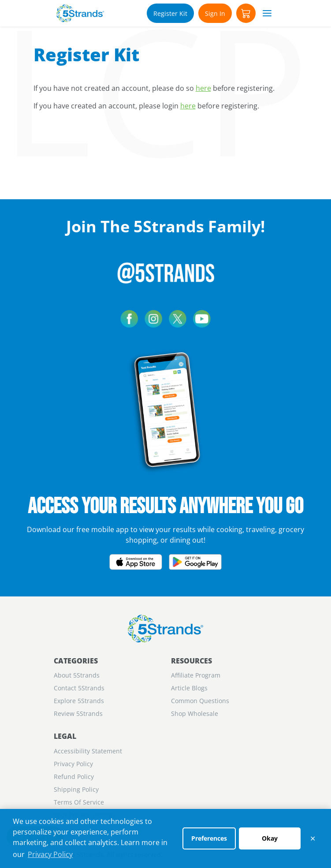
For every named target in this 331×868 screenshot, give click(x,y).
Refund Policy (74, 777)
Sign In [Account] (215, 13)
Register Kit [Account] (170, 13)
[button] (246, 13)
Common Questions (200, 701)
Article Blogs (189, 688)
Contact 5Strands (79, 688)
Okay (270, 838)
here (203, 88)
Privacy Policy (50, 854)
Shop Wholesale (195, 713)
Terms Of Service (79, 802)
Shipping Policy (76, 789)
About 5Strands (77, 675)
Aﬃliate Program (196, 675)
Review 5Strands (78, 713)
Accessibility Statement (88, 751)
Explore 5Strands (79, 701)
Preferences (209, 838)
